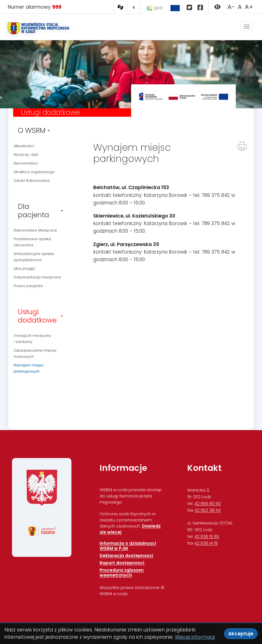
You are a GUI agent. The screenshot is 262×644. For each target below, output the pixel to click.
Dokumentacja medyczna (37, 277)
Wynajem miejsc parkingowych (29, 368)
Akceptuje (241, 634)
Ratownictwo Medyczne (35, 230)
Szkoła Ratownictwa (32, 181)
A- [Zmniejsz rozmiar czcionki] (231, 7)
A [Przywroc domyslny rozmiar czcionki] (240, 7)
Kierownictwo (26, 163)
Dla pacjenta (40, 211)
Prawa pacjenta (28, 286)
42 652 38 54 (208, 510)
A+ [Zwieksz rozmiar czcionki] (249, 7)
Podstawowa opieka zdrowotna (32, 242)
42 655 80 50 (208, 503)
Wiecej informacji (195, 637)
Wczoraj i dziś (26, 155)
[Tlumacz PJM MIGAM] (120, 7)
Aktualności (24, 146)
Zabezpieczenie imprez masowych (35, 353)
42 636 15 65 (207, 536)
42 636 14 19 (206, 543)
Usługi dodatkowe (40, 316)
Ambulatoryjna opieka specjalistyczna (34, 257)
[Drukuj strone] (242, 146)
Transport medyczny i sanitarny (32, 339)
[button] (217, 8)
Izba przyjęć (24, 269)
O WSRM (34, 131)
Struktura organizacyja (34, 172)
